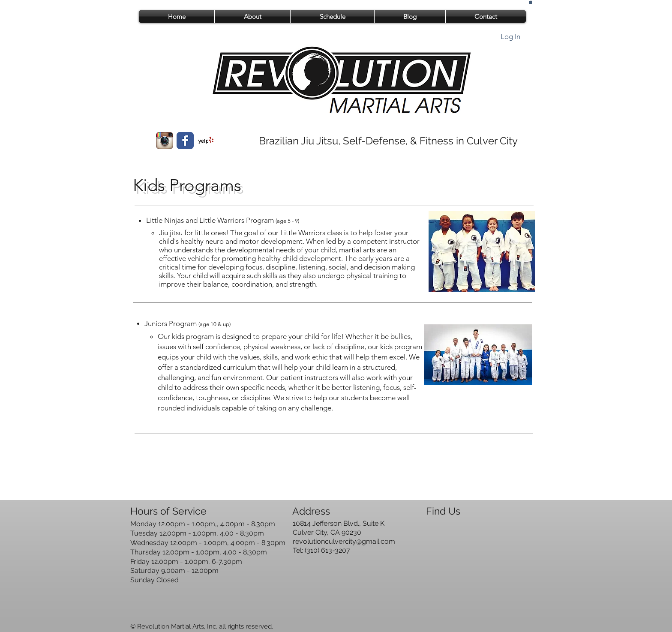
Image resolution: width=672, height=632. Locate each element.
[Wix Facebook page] (185, 141)
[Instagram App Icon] (165, 141)
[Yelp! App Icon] (206, 141)
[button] (531, 2)
